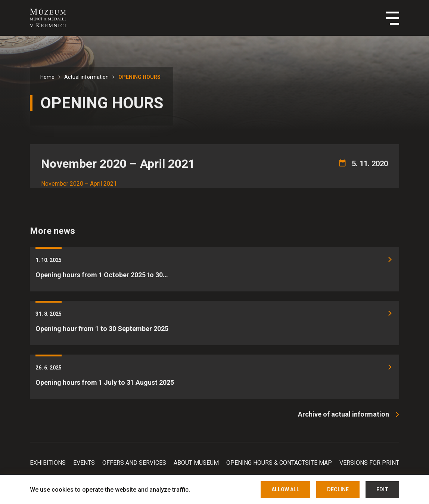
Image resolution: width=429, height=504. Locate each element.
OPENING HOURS (139, 77)
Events (84, 463)
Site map (318, 463)
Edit (382, 489)
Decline (338, 489)
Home (47, 77)
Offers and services (134, 463)
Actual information (86, 77)
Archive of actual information (343, 414)
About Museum (196, 463)
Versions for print (369, 463)
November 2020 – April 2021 (79, 184)
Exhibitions (48, 463)
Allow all (285, 489)
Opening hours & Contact (266, 463)
